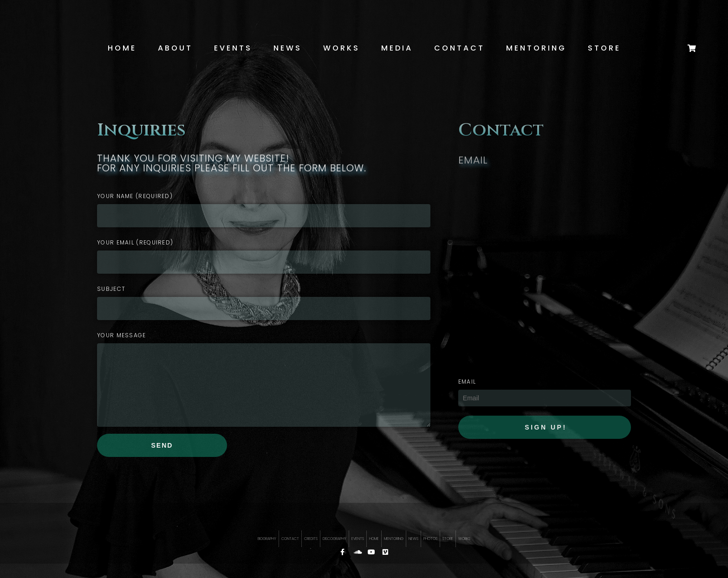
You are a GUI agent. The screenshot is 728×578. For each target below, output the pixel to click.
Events (233, 48)
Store (604, 48)
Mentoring (536, 48)
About (175, 48)
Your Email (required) (135, 242)
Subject (111, 289)
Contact (459, 48)
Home (122, 48)
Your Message (122, 335)
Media (397, 48)
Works (341, 48)
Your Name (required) (135, 196)
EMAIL (467, 382)
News (288, 48)
